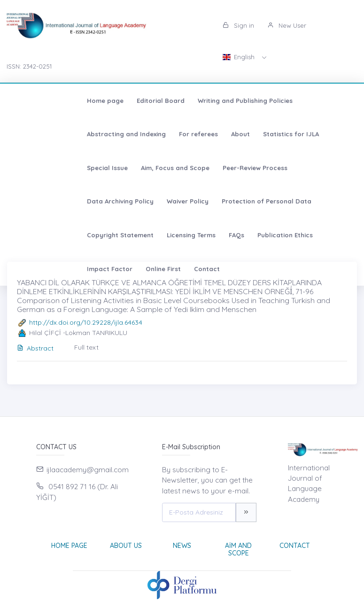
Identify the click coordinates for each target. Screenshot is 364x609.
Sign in (238, 25)
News (182, 546)
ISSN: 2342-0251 (29, 66)
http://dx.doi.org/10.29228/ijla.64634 (86, 322)
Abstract (35, 348)
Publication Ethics (216, 201)
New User (287, 25)
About (79, 134)
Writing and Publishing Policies (176, 101)
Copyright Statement (51, 201)
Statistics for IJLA (130, 134)
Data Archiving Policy (129, 168)
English (240, 57)
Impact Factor (280, 201)
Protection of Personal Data (275, 168)
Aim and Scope (238, 550)
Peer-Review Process (50, 168)
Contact (31, 235)
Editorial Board (92, 101)
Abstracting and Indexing (276, 101)
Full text (86, 347)
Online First (333, 201)
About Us (126, 546)
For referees (37, 134)
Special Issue (191, 134)
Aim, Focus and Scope (259, 134)
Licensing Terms (122, 201)
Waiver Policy (197, 168)
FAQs (167, 201)
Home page (36, 101)
